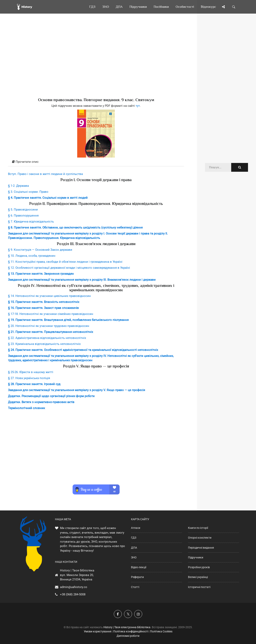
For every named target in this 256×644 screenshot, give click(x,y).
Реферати (137, 577)
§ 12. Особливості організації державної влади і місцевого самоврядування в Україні (69, 268)
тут (138, 106)
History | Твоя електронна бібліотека (127, 627)
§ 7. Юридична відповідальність (31, 222)
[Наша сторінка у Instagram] (138, 614)
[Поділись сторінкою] (223, 7)
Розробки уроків (199, 567)
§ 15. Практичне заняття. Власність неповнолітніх (44, 302)
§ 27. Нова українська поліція (29, 378)
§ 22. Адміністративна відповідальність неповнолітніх (47, 338)
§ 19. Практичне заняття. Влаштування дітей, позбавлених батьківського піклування (68, 320)
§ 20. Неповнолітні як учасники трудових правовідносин (49, 326)
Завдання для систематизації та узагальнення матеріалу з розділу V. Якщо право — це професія (76, 390)
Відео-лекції (139, 567)
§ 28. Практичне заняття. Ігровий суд (34, 384)
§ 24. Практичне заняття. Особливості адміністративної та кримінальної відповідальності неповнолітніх (83, 350)
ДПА (134, 548)
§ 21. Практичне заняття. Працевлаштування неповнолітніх (50, 332)
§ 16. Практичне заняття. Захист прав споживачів (43, 308)
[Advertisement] (96, 62)
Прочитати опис (25, 162)
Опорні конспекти (200, 538)
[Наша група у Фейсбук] (118, 614)
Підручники (196, 557)
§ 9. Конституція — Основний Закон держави (40, 250)
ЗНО (134, 557)
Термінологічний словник (26, 408)
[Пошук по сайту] (234, 7)
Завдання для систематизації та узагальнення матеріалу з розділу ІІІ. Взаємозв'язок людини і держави (82, 280)
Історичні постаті (199, 587)
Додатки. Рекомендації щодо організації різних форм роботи (51, 396)
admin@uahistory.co (74, 587)
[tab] (96, 162)
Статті (135, 587)
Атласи (136, 528)
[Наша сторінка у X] (128, 614)
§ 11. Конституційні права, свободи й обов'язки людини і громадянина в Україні (65, 262)
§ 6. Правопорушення (23, 216)
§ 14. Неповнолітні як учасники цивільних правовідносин (49, 296)
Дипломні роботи (128, 636)
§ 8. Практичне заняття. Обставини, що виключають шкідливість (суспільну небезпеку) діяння (75, 228)
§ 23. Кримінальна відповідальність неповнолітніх (44, 344)
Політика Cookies (161, 631)
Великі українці (198, 577)
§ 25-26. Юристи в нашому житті (31, 372)
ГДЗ (134, 538)
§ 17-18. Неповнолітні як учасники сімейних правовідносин (51, 314)
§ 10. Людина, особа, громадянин (32, 256)
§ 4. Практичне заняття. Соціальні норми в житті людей (48, 198)
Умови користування (98, 631)
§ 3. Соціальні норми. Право (28, 192)
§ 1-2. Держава (18, 186)
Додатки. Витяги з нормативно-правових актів (41, 402)
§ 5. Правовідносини (23, 210)
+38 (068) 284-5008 (73, 594)
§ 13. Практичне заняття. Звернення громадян (41, 274)
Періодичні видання (201, 548)
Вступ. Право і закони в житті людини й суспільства (45, 174)
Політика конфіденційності (131, 631)
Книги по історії (198, 528)
